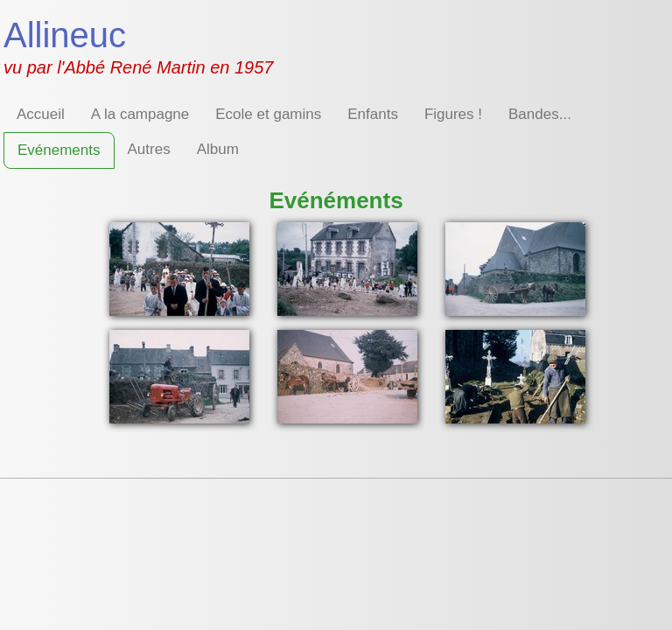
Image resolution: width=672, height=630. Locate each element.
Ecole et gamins (268, 114)
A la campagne (140, 114)
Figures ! (453, 114)
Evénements (59, 150)
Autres (149, 149)
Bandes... (540, 114)
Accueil (41, 114)
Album (218, 149)
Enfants (373, 114)
